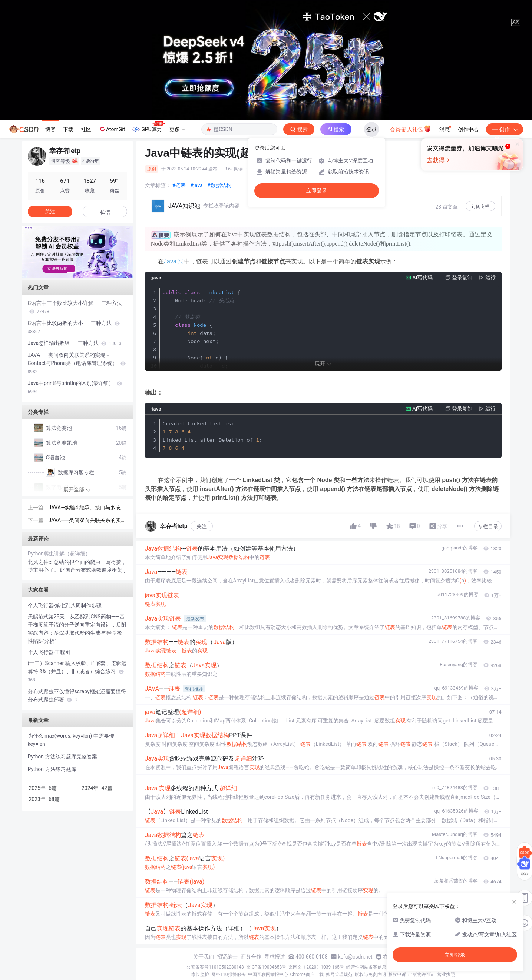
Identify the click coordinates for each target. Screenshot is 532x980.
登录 (371, 129)
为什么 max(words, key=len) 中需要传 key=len (71, 740)
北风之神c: (41, 562)
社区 (86, 129)
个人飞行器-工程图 (49, 652)
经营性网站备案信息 (366, 967)
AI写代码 (422, 278)
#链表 (179, 185)
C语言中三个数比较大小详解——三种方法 (75, 307)
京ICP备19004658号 (266, 967)
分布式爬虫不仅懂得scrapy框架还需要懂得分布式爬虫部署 (77, 695)
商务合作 (251, 957)
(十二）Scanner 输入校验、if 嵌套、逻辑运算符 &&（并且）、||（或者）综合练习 (77, 671)
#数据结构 (219, 185)
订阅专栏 (480, 206)
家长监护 (200, 974)
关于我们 (204, 957)
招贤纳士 (227, 957)
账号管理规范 (339, 974)
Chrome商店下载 (307, 974)
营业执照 (446, 974)
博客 (50, 129)
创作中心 (468, 129)
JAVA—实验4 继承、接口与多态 (85, 508)
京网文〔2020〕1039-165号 (316, 967)
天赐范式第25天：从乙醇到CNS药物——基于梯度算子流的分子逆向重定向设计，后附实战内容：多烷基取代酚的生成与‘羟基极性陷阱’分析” (77, 629)
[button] (72, 272)
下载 (68, 129)
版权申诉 (397, 974)
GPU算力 (148, 127)
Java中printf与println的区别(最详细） (75, 387)
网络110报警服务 (228, 974)
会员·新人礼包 (411, 129)
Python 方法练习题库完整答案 (62, 757)
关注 (202, 526)
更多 (178, 129)
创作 (505, 129)
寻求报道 (275, 957)
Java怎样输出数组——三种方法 (75, 343)
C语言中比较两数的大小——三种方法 (74, 327)
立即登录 (317, 191)
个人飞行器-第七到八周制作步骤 (65, 605)
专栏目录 (488, 526)
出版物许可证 (422, 974)
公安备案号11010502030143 (215, 967)
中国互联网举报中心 (268, 974)
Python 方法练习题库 (52, 769)
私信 (105, 212)
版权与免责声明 (370, 974)
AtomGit (112, 129)
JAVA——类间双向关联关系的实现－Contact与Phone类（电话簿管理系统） (77, 363)
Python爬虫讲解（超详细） (59, 554)
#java (196, 185)
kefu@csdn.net (355, 957)
